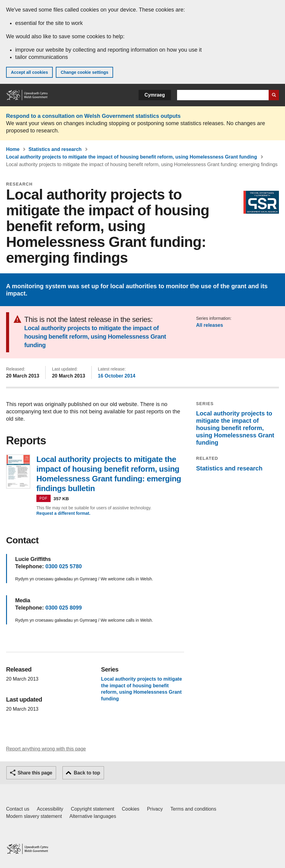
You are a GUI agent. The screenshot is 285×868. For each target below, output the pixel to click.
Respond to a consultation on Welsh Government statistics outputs (93, 116)
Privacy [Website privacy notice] (155, 809)
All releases (210, 325)
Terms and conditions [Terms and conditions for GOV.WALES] (193, 809)
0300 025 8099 (64, 608)
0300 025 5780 (64, 566)
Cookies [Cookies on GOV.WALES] (131, 809)
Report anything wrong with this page (46, 749)
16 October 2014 (117, 376)
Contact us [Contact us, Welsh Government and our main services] (18, 809)
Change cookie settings (84, 72)
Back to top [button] (87, 773)
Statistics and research (55, 149)
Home (13, 149)
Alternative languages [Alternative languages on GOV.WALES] (93, 816)
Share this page (35, 773)
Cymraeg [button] (155, 95)
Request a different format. (63, 513)
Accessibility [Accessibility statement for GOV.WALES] (50, 809)
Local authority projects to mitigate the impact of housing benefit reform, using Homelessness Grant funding (132, 157)
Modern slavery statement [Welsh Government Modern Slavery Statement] (34, 816)
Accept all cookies (29, 72)
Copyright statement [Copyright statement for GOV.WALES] (93, 809)
